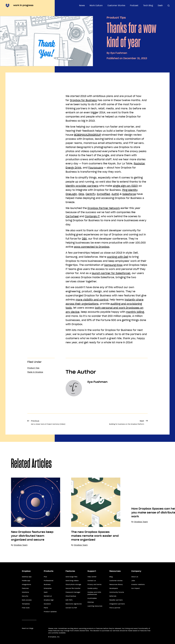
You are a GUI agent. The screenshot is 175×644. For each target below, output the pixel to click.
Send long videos (72, 581)
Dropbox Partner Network (104, 208)
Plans (46, 608)
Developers (114, 588)
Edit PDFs (69, 600)
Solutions (25, 592)
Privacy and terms (94, 584)
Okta (81, 194)
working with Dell (118, 257)
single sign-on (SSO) (125, 186)
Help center (92, 577)
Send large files (71, 577)
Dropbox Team (81, 545)
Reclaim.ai (48, 596)
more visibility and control (92, 300)
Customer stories (116, 581)
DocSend (47, 604)
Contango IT (92, 216)
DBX (84, 239)
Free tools (26, 608)
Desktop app (27, 577)
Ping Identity (130, 190)
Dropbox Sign (49, 600)
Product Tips (116, 18)
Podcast (134, 5)
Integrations (26, 584)
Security (25, 596)
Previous (48, 422)
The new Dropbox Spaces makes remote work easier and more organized (95, 536)
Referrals (113, 596)
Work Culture (96, 5)
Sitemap (91, 602)
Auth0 (115, 194)
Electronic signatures (74, 604)
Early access (27, 600)
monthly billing (135, 312)
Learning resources (95, 606)
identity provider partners (82, 186)
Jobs (133, 581)
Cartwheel (72, 216)
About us (135, 577)
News (82, 5)
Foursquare (96, 168)
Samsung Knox (113, 265)
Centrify (90, 194)
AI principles (92, 598)
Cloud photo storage (73, 584)
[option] (30, 512)
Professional (49, 581)
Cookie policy (93, 588)
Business (47, 584)
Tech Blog (148, 5)
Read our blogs (28, 628)
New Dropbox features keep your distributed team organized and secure (32, 536)
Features (25, 588)
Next (127, 422)
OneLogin (71, 194)
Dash (160, 5)
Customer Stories (116, 5)
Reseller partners (116, 600)
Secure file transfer (73, 588)
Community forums (117, 592)
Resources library (116, 584)
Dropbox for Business (83, 100)
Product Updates (50, 612)
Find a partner (115, 608)
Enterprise (48, 588)
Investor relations (138, 584)
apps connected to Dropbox (92, 247)
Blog (111, 577)
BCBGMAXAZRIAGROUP (88, 135)
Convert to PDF (71, 608)
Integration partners (117, 604)
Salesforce (129, 194)
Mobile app (26, 581)
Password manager (73, 592)
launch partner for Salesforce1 (111, 273)
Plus (45, 577)
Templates (26, 604)
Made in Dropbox (35, 372)
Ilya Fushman (119, 53)
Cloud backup (71, 596)
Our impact (136, 588)
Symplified (103, 194)
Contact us (92, 581)
